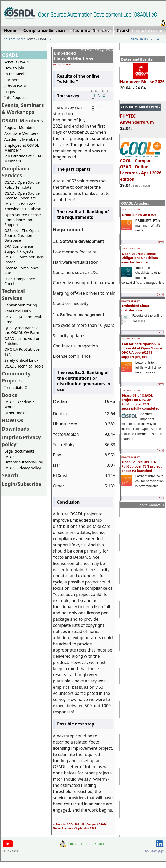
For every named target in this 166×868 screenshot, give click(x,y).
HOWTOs (13, 420)
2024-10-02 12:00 (131, 210)
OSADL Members (22, 120)
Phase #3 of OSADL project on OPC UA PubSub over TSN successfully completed (140, 402)
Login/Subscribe (148, 31)
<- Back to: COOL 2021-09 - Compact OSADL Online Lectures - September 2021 (80, 826)
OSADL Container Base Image (24, 260)
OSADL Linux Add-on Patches (22, 341)
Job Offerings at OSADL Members (25, 158)
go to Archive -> (152, 505)
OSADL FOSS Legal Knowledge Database (23, 206)
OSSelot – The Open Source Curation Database (22, 235)
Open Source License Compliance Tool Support (23, 220)
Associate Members (21, 133)
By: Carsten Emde (62, 65)
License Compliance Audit (22, 270)
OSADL (44, 39)
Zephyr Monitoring (21, 305)
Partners (12, 80)
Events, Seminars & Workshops (23, 109)
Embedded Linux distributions (135, 308)
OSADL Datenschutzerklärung (24, 460)
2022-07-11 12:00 (131, 339)
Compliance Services (16, 172)
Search (10, 475)
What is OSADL (17, 62)
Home (75, 31)
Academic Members (22, 139)
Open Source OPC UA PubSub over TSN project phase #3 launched (141, 466)
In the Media (15, 74)
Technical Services (13, 295)
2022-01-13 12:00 (131, 390)
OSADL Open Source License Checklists (22, 196)
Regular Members (20, 127)
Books (9, 395)
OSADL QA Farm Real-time (23, 319)
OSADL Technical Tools (24, 366)
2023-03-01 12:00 (131, 301)
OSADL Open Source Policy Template (22, 185)
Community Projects (16, 377)
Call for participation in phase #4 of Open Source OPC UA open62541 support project (142, 350)
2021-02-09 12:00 (131, 457)
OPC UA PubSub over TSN (23, 352)
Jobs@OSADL (16, 86)
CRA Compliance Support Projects (19, 249)
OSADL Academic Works (19, 404)
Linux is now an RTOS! (140, 215)
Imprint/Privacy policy (107, 31)
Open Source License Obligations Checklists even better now (140, 258)
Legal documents (19, 451)
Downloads (15, 429)
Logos (10, 92)
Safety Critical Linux (21, 360)
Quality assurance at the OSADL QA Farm (22, 330)
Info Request (15, 98)
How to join (14, 68)
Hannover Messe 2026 (142, 79)
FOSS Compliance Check (20, 281)
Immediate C (16, 387)
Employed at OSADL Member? (22, 148)
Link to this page (155, 851)
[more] (160, 242)
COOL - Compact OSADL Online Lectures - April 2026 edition (141, 168)
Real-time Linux (18, 311)
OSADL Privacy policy (23, 468)
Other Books (15, 413)
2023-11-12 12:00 (131, 248)
